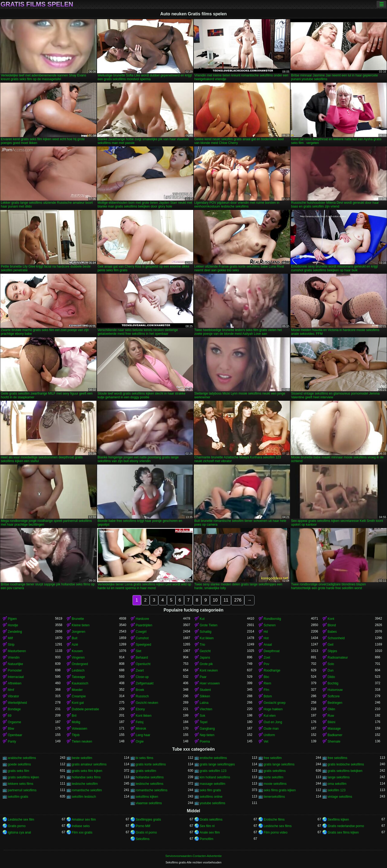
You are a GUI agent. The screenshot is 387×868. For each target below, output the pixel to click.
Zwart (140, 670)
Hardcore (142, 619)
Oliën (331, 709)
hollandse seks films (86, 777)
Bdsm (268, 696)
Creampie (79, 696)
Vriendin (14, 658)
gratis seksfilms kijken (23, 777)
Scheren (270, 625)
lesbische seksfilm (85, 784)
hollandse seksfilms (150, 777)
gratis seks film (18, 771)
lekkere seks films (21, 784)
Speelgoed (143, 645)
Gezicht (205, 651)
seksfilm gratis (18, 797)
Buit (75, 638)
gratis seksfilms (275, 771)
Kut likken (207, 638)
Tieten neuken (82, 742)
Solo (331, 664)
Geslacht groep (275, 703)
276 (238, 600)
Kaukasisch (80, 683)
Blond (332, 625)
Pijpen (12, 619)
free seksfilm (273, 758)
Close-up (142, 677)
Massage (334, 729)
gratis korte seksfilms (151, 764)
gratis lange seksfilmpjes (217, 764)
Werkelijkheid (17, 703)
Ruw (331, 716)
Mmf (11, 690)
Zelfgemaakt (145, 683)
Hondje (13, 625)
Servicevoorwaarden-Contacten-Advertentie (193, 856)
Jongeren (78, 632)
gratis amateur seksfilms (89, 764)
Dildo (331, 677)
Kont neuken (209, 670)
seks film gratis (210, 790)
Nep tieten (207, 735)
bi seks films (144, 758)
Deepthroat (272, 651)
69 (10, 716)
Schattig (205, 632)
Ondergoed (80, 664)
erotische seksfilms (213, 758)
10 (215, 600)
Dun (331, 670)
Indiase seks (81, 826)
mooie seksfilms (275, 784)
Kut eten (270, 716)
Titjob (76, 735)
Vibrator (13, 696)
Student (205, 690)
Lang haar (143, 735)
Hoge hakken (273, 709)
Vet (266, 742)
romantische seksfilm (87, 790)
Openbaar (15, 735)
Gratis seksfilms (211, 820)
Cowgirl (141, 632)
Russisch (142, 696)
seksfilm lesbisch (84, 797)
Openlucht (143, 664)
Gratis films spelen (37, 4)
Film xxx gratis (82, 832)
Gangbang (207, 729)
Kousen (77, 651)
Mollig (76, 722)
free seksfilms (337, 758)
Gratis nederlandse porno (346, 826)
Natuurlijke (15, 664)
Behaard (142, 658)
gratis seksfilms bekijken (345, 771)
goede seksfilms (19, 764)
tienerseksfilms (274, 797)
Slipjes (332, 651)
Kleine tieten (81, 625)
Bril (74, 716)
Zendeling (15, 632)
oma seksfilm (337, 784)
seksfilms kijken (147, 797)
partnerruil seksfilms (22, 790)
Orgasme (14, 722)
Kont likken (144, 716)
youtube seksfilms (212, 803)
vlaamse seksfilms (149, 803)
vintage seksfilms (340, 797)
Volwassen (79, 729)
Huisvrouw (335, 690)
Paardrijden (144, 625)
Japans (205, 658)
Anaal (268, 645)
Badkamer (335, 735)
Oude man (271, 729)
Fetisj (140, 722)
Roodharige (272, 670)
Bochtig (333, 683)
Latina (204, 703)
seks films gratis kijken (280, 790)
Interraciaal (16, 677)
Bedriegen (335, 703)
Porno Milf (143, 826)
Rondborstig (272, 619)
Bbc (266, 677)
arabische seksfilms (22, 758)
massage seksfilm (212, 784)
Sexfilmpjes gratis (148, 820)
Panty (12, 742)
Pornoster (15, 670)
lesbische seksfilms (150, 784)
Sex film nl (207, 826)
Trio (202, 645)
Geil (330, 645)
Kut (202, 619)
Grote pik (206, 664)
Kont (331, 619)
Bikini (332, 722)
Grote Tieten (209, 625)
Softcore (334, 696)
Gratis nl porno (146, 832)
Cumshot (142, 638)
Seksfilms (143, 839)
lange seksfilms (339, 777)
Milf (10, 638)
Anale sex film (210, 832)
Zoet (267, 658)
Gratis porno (17, 826)
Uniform (269, 735)
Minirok (141, 729)
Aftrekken (15, 683)
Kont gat (78, 703)
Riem (267, 683)
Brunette (78, 619)
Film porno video (276, 832)
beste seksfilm (82, 758)
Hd (266, 632)
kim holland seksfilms (215, 777)
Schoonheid (336, 638)
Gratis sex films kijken (343, 832)
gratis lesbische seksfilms (346, 764)
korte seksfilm (273, 777)
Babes (332, 632)
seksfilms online (211, 797)
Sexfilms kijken (338, 820)
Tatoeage (78, 677)
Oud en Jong (273, 722)
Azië (75, 645)
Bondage (14, 709)
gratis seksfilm (146, 771)
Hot (266, 638)
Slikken (205, 696)
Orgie (140, 742)
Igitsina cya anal (19, 832)
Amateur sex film (84, 820)
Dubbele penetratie (85, 709)
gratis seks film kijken (87, 771)
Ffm (266, 690)
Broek (140, 690)
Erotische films (274, 820)
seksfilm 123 (337, 790)
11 (226, 600)
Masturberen (17, 651)
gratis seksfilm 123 (213, 771)
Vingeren (78, 658)
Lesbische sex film (21, 820)
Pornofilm (207, 839)
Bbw (11, 729)
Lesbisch (78, 670)
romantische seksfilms (152, 790)
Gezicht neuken (147, 703)
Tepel (204, 722)
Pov (266, 664)
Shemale (334, 742)
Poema (205, 742)
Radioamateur (338, 658)
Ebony (140, 709)
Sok (203, 716)
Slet (139, 651)
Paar (203, 677)
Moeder (77, 690)
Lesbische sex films (278, 826)
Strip (11, 645)
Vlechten (206, 709)
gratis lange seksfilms (279, 764)
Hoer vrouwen (210, 683)
